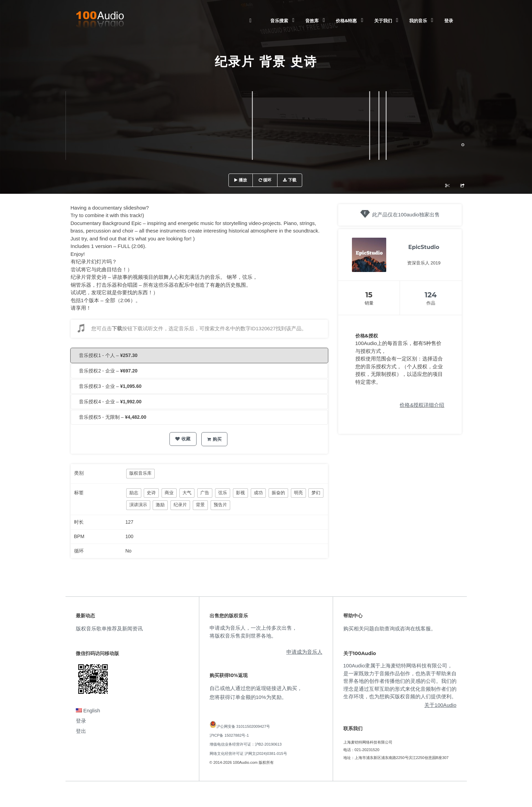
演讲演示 (138, 505)
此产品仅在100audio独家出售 (406, 215)
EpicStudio (424, 247)
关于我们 (383, 21)
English (88, 710)
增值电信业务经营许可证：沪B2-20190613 (246, 744)
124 (431, 295)
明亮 (298, 493)
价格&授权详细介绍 (422, 405)
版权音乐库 (140, 473)
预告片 (220, 505)
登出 (81, 731)
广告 (205, 493)
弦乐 (223, 493)
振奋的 (278, 493)
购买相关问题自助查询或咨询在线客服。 (390, 628)
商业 (169, 493)
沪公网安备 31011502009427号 (243, 726)
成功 (258, 493)
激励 (160, 505)
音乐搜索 (279, 21)
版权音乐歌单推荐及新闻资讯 (109, 628)
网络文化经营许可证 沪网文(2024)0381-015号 (248, 753)
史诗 (151, 493)
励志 (134, 493)
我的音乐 (418, 21)
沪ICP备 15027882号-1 (229, 735)
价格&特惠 (346, 21)
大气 (187, 493)
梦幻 (316, 493)
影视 (240, 493)
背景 (200, 505)
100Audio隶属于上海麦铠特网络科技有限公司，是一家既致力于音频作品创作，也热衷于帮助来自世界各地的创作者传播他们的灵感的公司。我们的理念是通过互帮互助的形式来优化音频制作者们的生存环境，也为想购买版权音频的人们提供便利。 (400, 681)
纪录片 (180, 505)
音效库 (312, 21)
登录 (449, 21)
